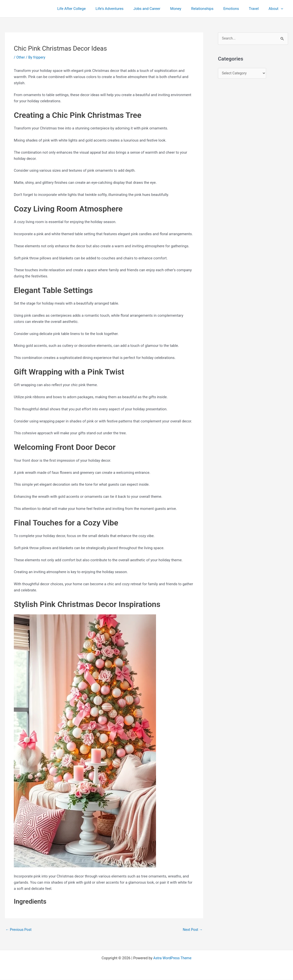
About (277, 9)
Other (21, 57)
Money (187, 9)
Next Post (192, 930)
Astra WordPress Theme (172, 958)
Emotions (237, 9)
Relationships (211, 9)
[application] (282, 9)
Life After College (90, 9)
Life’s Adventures (126, 9)
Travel (257, 9)
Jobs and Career (160, 9)
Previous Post (19, 930)
